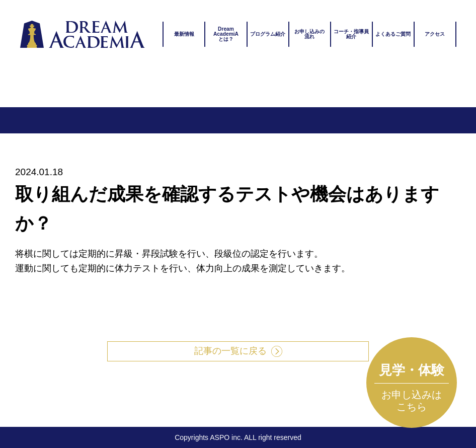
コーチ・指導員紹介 (351, 34)
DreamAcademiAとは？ (226, 34)
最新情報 (184, 34)
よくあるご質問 (393, 34)
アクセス (435, 34)
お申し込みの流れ (309, 34)
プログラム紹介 (268, 34)
